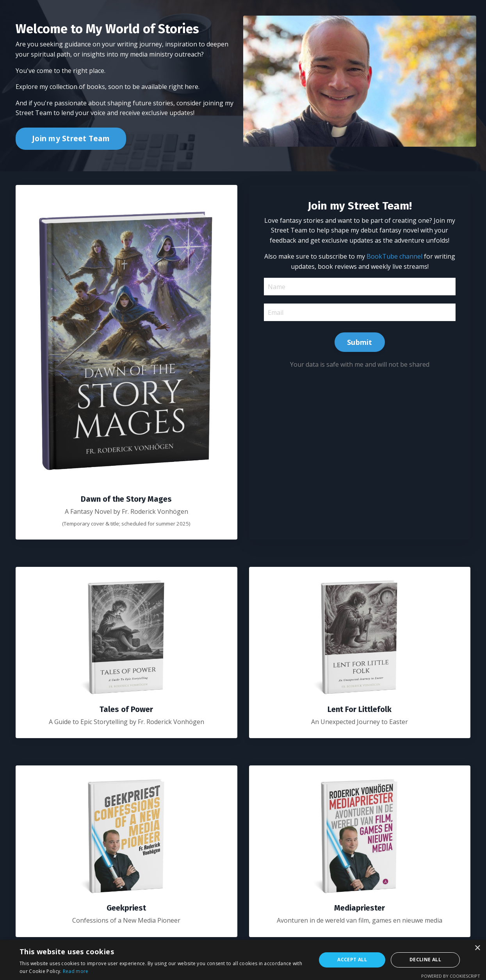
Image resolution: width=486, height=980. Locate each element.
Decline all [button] (425, 960)
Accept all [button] (352, 960)
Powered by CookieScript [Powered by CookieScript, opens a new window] (451, 976)
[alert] (243, 960)
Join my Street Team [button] (71, 138)
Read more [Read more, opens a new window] (76, 971)
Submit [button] (360, 343)
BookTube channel (405, 257)
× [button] (477, 948)
